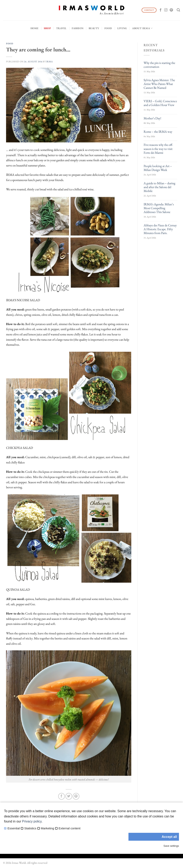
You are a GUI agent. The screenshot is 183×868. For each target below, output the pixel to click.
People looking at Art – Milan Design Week (158, 168)
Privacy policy (32, 821)
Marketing (47, 828)
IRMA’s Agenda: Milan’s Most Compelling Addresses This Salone (159, 208)
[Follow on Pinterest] (171, 10)
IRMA (49, 61)
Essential (14, 828)
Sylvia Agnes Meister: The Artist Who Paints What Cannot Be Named (159, 84)
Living (122, 28)
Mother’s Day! (152, 118)
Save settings (171, 846)
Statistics (30, 828)
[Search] (178, 10)
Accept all (169, 837)
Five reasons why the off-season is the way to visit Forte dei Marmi (158, 149)
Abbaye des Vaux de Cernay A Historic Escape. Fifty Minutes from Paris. (160, 229)
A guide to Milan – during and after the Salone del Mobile (159, 187)
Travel (61, 28)
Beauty (94, 28)
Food (108, 28)
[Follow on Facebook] (161, 10)
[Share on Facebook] (62, 796)
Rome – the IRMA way (158, 132)
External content (69, 828)
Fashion (78, 28)
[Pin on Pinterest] (76, 796)
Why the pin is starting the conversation (159, 65)
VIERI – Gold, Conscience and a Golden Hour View (160, 103)
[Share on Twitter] (69, 796)
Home (35, 28)
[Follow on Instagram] (166, 10)
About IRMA (142, 28)
